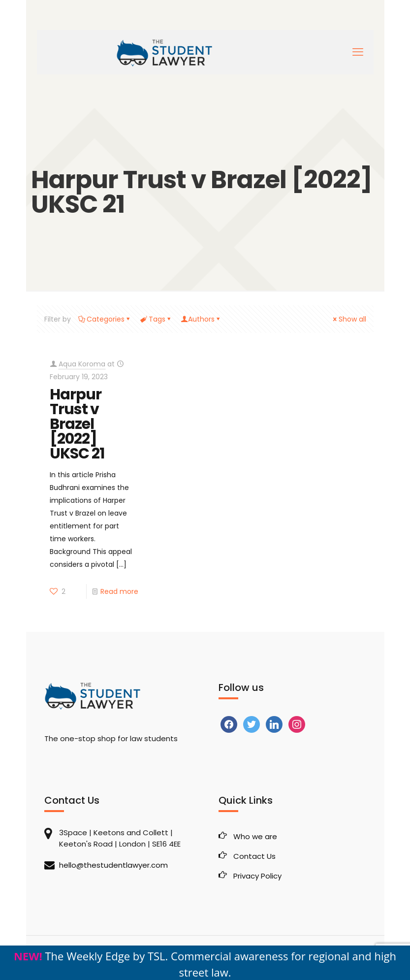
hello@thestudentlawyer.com (113, 865)
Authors (201, 319)
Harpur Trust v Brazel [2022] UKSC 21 (77, 424)
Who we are (255, 836)
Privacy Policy (257, 876)
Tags (156, 319)
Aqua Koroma (82, 364)
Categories (105, 319)
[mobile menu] (358, 52)
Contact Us (254, 856)
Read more (119, 591)
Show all (349, 319)
